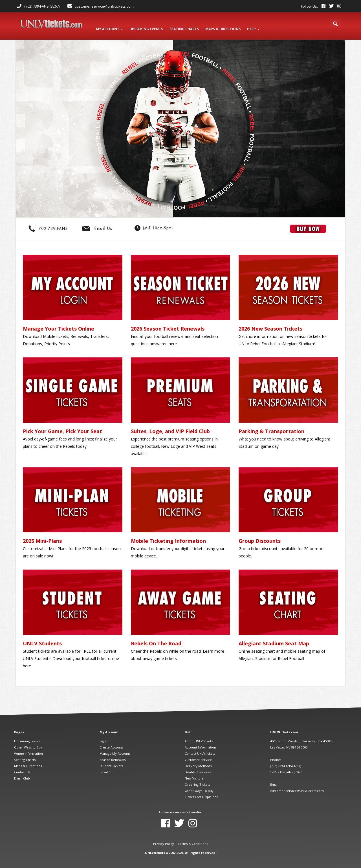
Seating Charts (25, 755)
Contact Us (22, 767)
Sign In (104, 736)
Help (259, 26)
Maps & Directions (28, 761)
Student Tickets (111, 761)
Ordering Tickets (197, 780)
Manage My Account (115, 749)
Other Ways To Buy (199, 786)
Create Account (111, 742)
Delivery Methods (198, 761)
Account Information (200, 742)
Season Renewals (113, 755)
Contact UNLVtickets (200, 749)
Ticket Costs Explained (202, 792)
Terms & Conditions (193, 839)
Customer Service (198, 755)
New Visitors (194, 773)
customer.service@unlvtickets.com (104, 6)
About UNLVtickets (199, 736)
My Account (110, 26)
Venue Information (28, 749)
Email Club (22, 773)
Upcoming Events (27, 736)
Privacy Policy (164, 839)
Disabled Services (198, 767)
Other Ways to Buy (28, 742)
